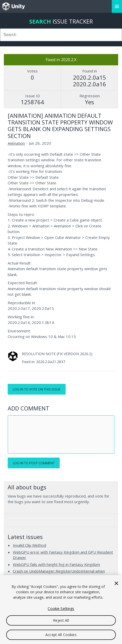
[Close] (116, 583)
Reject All (61, 620)
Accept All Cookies (61, 635)
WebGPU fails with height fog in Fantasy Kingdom (56, 564)
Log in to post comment (34, 463)
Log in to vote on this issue (37, 389)
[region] (61, 610)
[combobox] (61, 35)
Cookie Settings (61, 609)
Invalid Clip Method (29, 545)
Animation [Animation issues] (16, 143)
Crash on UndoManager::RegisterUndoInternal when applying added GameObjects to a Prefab (59, 574)
